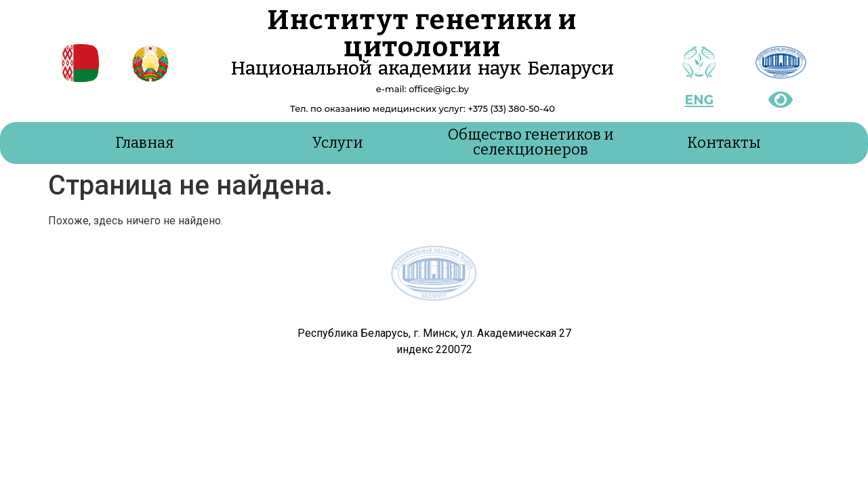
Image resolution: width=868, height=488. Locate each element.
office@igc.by (439, 89)
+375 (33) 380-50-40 (511, 108)
